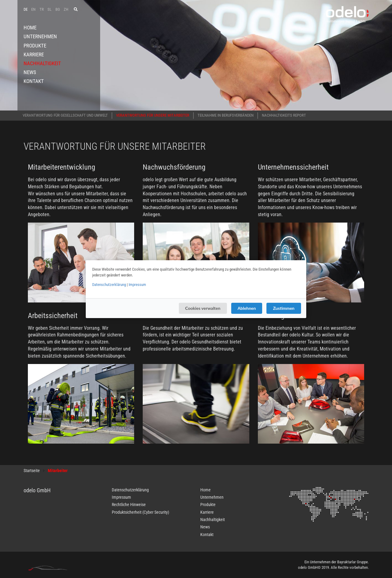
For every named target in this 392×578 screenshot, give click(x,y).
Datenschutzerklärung (109, 285)
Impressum (137, 285)
